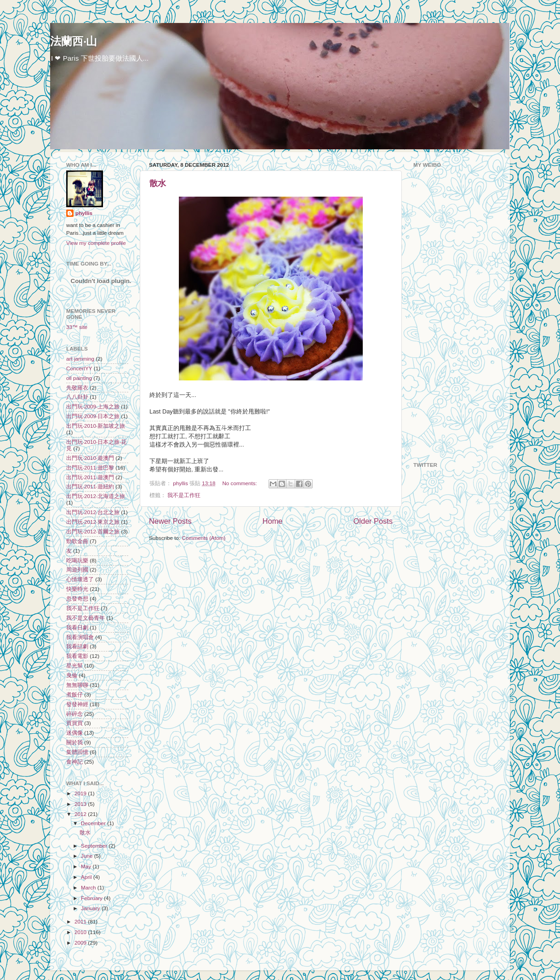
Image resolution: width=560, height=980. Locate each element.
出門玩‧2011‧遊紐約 (90, 486)
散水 (158, 183)
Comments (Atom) (203, 538)
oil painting (79, 378)
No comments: (240, 483)
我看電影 (77, 656)
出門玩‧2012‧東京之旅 (93, 522)
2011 (81, 921)
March (89, 887)
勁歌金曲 (77, 541)
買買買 (74, 723)
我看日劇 (77, 627)
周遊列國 (77, 569)
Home (273, 521)
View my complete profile (96, 243)
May (87, 866)
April (87, 877)
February (92, 898)
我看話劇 (77, 646)
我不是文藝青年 (86, 618)
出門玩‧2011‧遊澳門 (90, 477)
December (94, 823)
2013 (81, 804)
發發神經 (77, 704)
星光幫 (74, 666)
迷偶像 (74, 733)
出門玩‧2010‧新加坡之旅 (96, 426)
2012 (81, 814)
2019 (81, 793)
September (95, 846)
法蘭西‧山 (74, 41)
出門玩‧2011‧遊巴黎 (90, 467)
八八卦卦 (77, 397)
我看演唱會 (80, 637)
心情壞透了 (80, 579)
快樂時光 (77, 589)
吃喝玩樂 (77, 560)
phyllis (84, 213)
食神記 (74, 762)
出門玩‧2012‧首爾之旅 (93, 531)
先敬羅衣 (77, 388)
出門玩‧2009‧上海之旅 (93, 406)
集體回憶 (77, 752)
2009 (81, 943)
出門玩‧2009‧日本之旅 (93, 416)
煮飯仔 (74, 694)
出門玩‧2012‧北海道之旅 (96, 496)
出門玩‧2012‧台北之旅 (93, 512)
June (88, 856)
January (91, 908)
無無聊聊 (77, 685)
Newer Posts (170, 521)
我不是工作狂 (184, 495)
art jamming (80, 359)
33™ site (77, 327)
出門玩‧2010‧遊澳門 (90, 458)
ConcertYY (79, 368)
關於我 (74, 742)
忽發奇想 (77, 598)
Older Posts (373, 521)
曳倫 (72, 675)
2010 (81, 932)
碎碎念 (74, 714)
